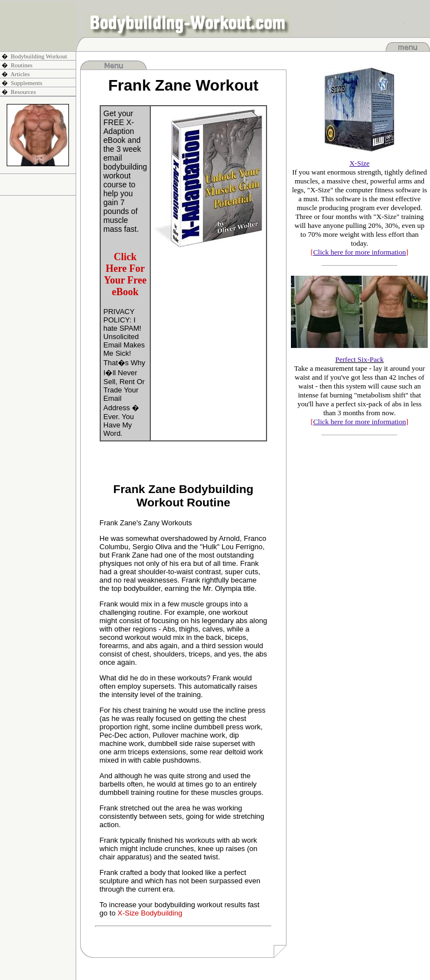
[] (360, 252)
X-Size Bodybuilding (150, 913)
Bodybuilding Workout (39, 56)
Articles (20, 74)
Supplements (26, 83)
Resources (23, 92)
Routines (21, 65)
